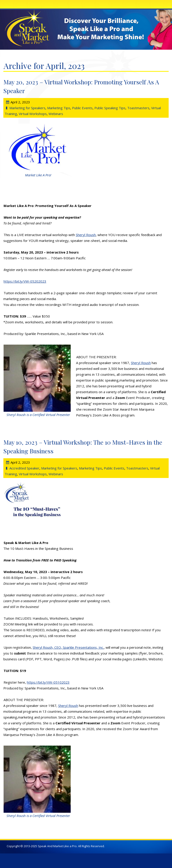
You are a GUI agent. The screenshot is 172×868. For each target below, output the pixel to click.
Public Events (82, 108)
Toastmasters (138, 108)
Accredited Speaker (24, 468)
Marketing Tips (59, 108)
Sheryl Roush (86, 235)
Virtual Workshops (33, 114)
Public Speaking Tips (110, 108)
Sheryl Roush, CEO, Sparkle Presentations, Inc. (68, 647)
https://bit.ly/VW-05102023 (48, 682)
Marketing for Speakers (27, 108)
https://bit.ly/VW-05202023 (25, 281)
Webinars (56, 114)
